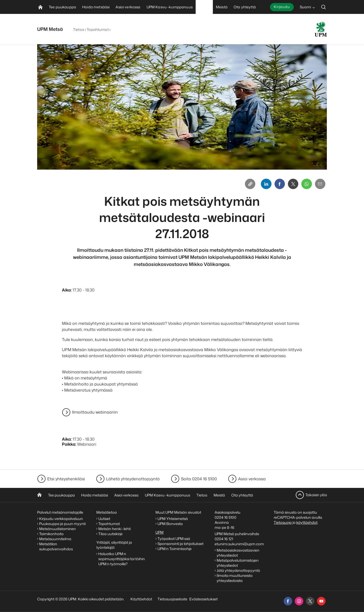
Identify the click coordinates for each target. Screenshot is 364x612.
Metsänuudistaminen (58, 529)
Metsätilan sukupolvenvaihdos (56, 546)
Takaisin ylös (316, 495)
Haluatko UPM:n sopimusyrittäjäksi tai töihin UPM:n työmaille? (122, 559)
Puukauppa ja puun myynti (62, 524)
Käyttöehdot (141, 599)
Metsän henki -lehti (115, 529)
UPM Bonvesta (170, 524)
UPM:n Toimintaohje (175, 549)
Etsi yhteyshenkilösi (66, 479)
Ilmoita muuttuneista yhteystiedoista (235, 578)
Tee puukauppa (61, 495)
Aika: (67, 291)
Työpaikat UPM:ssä (174, 539)
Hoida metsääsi (95, 495)
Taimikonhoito (51, 534)
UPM (160, 532)
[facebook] (288, 601)
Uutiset (104, 519)
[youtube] (321, 601)
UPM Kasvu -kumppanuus (167, 495)
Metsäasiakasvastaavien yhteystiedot (238, 553)
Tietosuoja (283, 522)
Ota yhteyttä (242, 495)
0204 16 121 (224, 539)
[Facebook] (277, 184)
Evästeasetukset (203, 599)
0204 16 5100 (225, 517)
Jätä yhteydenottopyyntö (238, 570)
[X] (291, 184)
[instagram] (299, 601)
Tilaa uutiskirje (110, 534)
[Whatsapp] (306, 184)
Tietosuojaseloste (172, 599)
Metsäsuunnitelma (55, 539)
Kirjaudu (282, 7)
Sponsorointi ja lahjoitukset (181, 544)
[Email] (320, 184)
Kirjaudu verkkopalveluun (61, 519)
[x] (310, 601)
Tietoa (79, 29)
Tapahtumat (98, 29)
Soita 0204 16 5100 (199, 479)
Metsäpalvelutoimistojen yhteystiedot (238, 563)
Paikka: (69, 445)
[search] (324, 7)
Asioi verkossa (252, 479)
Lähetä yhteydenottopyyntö (133, 479)
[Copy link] (246, 184)
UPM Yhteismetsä (173, 519)
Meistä (219, 495)
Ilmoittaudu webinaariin (95, 413)
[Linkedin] (263, 184)
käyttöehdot (307, 522)
